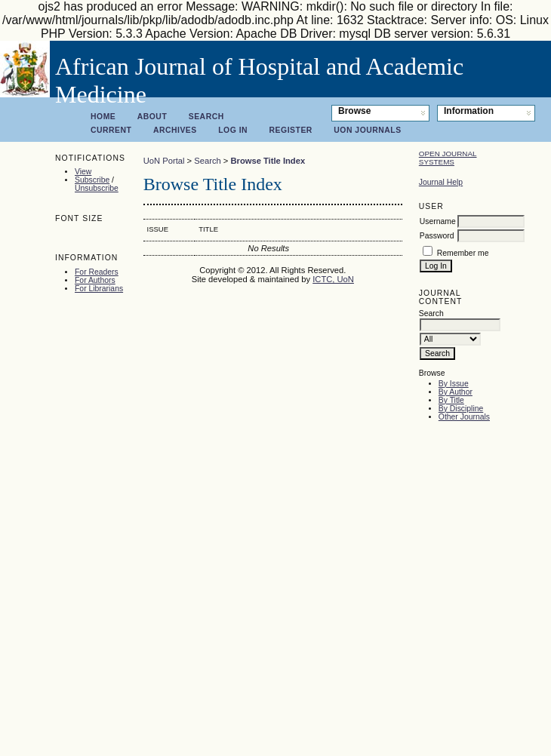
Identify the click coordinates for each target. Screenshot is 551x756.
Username (438, 221)
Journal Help (441, 182)
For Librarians (99, 289)
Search (206, 117)
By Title (451, 400)
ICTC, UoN (333, 279)
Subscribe (92, 180)
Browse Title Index (268, 161)
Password (437, 236)
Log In (233, 130)
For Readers (97, 272)
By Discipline (461, 409)
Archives (175, 130)
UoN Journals (367, 130)
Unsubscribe (97, 188)
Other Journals (464, 417)
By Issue (454, 384)
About (152, 117)
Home (103, 117)
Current (111, 130)
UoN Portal (164, 161)
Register (291, 130)
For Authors (95, 280)
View (83, 172)
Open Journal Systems (448, 158)
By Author (456, 392)
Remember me (463, 253)
